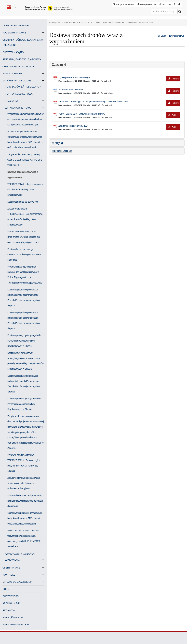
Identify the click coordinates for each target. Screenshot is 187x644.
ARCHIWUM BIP (11, 603)
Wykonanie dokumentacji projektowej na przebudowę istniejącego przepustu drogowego (25, 501)
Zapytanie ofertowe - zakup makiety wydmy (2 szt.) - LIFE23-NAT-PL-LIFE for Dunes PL (25, 160)
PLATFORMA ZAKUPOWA (19, 94)
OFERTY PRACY (11, 568)
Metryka (57, 143)
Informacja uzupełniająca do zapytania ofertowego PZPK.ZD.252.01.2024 (119, 102)
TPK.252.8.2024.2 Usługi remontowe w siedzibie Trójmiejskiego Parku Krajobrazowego (25, 189)
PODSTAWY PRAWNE (14, 33)
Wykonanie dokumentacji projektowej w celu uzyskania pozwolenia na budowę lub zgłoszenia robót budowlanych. (25, 119)
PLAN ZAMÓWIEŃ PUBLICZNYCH (23, 87)
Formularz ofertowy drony (119, 90)
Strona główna (55, 22)
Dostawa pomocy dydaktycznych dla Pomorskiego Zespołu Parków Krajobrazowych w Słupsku (24, 341)
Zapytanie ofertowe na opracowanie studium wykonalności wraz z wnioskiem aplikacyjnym (24, 483)
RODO (6, 589)
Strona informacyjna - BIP (16, 625)
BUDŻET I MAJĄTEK (13, 52)
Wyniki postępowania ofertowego (119, 78)
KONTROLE (9, 575)
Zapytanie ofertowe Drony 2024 (119, 126)
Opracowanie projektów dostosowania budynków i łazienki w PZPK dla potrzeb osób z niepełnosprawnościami (26, 518)
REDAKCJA (9, 610)
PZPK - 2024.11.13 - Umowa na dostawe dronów (119, 114)
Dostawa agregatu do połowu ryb (23, 202)
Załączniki (59, 65)
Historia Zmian (62, 151)
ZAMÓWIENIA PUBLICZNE (17, 81)
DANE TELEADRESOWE (16, 26)
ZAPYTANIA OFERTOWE (19, 108)
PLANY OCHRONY (12, 74)
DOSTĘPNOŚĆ (11, 596)
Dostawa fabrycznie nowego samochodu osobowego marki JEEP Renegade (24, 255)
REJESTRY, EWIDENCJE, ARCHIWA (22, 59)
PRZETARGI (13, 101)
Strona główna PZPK (13, 617)
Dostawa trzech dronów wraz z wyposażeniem (22, 175)
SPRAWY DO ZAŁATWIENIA (17, 582)
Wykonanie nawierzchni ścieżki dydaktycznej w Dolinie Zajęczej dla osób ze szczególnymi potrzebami (24, 237)
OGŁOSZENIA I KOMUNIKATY (18, 66)
